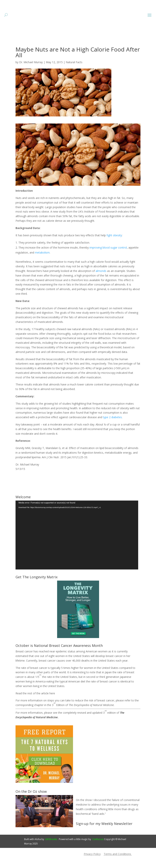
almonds (101, 283)
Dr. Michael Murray (31, 74)
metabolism (42, 264)
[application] (77, 547)
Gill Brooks (51, 851)
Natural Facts (74, 74)
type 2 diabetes (112, 429)
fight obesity (114, 247)
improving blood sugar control (108, 259)
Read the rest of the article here (35, 705)
